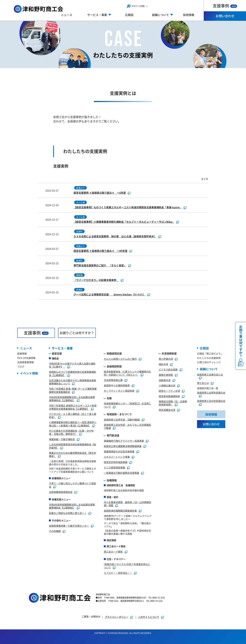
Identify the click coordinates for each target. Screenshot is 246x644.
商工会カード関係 (113, 552)
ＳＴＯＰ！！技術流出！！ (118, 573)
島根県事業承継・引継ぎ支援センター (69, 526)
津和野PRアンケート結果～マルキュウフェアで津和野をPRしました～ (128, 518)
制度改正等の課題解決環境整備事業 (123, 446)
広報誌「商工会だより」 (210, 354)
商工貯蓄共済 (166, 359)
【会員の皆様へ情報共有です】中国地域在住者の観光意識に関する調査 (127, 532)
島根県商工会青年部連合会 (211, 393)
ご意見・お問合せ (91, 616)
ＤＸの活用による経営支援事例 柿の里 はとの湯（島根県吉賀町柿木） (115, 236)
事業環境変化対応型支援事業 (119, 452)
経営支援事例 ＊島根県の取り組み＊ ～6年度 (100, 193)
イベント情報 (29, 373)
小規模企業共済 (167, 386)
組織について (209, 369)
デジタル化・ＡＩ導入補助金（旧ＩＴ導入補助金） (72, 416)
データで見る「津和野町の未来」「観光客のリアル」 (127, 525)
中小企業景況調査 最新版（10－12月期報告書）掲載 (128, 504)
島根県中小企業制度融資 (117, 386)
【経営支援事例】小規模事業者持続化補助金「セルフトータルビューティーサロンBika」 (124, 222)
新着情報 (22, 354)
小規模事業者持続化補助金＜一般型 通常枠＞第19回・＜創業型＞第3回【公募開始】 (73, 424)
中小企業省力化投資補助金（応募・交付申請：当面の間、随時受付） (71, 432)
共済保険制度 (169, 353)
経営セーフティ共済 (169, 391)
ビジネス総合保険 (168, 369)
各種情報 (112, 480)
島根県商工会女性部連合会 (211, 401)
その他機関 (55, 531)
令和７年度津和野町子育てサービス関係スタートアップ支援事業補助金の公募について (72, 470)
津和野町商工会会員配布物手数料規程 (124, 491)
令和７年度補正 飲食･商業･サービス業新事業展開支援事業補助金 (73, 390)
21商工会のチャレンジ (209, 362)
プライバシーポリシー (117, 617)
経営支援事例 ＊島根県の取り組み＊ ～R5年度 (101, 251)
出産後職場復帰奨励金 (61, 492)
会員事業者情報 (25, 362)
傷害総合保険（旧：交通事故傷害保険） (173, 403)
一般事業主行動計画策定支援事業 (122, 473)
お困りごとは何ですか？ (77, 333)
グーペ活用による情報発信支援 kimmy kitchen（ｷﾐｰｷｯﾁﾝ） (110, 295)
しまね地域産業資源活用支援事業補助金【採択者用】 (72, 446)
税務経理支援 (114, 353)
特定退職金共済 (167, 410)
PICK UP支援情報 (26, 358)
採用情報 (189, 15)
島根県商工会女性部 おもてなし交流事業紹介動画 (127, 426)
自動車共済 (165, 380)
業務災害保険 (166, 375)
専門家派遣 (113, 436)
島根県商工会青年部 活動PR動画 (122, 420)
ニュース (67, 15)
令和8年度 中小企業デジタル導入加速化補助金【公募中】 (72, 365)
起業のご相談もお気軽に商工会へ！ (68, 513)
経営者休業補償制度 (169, 396)
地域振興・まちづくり (119, 414)
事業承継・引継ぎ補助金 (62, 439)
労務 (109, 398)
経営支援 (57, 353)
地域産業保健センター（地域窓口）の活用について (127, 405)
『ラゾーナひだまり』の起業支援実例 (96, 280)
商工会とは (203, 383)
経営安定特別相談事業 (116, 462)
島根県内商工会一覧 (208, 388)
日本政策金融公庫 (113, 380)
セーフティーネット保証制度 (119, 391)
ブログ (21, 367)
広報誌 (129, 15)
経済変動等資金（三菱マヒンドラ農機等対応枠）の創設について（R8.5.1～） (127, 373)
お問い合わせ (225, 16)
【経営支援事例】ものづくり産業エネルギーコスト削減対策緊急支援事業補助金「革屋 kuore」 (128, 207)
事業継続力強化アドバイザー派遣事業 (124, 441)
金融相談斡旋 (114, 366)
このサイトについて (149, 617)
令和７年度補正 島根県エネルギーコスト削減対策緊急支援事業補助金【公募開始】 (73, 407)
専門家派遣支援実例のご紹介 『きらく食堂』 (100, 265)
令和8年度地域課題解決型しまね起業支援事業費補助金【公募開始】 (72, 399)
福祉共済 (163, 364)
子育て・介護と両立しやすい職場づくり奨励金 (72, 485)
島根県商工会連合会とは (210, 375)
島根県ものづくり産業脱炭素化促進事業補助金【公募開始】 (72, 374)
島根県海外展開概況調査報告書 (120, 511)
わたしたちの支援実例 (209, 358)
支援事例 (225, 6)
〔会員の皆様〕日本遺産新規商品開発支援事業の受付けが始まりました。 (72, 463)
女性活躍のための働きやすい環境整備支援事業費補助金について (72, 382)
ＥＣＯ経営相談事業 (114, 468)
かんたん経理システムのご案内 (120, 359)
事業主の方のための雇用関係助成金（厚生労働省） (72, 455)
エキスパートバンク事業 (117, 457)
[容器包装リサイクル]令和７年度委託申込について (127, 566)
